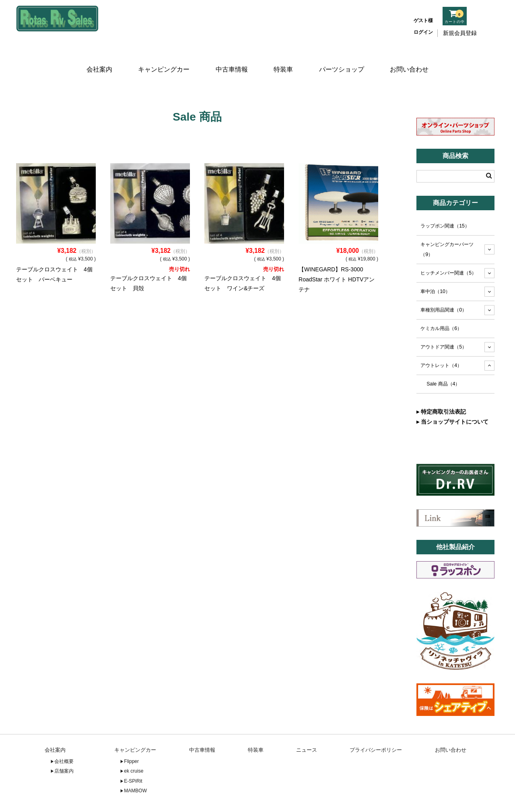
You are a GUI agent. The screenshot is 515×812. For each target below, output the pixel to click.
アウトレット (441, 342)
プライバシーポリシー (376, 727)
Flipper (131, 738)
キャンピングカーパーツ (447, 226)
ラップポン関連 (445, 203)
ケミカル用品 (441, 305)
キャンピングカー (163, 59)
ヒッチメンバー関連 (448, 250)
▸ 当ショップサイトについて (452, 398)
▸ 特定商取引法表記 (441, 388)
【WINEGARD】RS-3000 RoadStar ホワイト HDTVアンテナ (337, 256)
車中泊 (435, 268)
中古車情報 (231, 59)
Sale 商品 (443, 361)
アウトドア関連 (444, 324)
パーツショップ (343, 59)
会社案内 (97, 59)
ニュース (307, 727)
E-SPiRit (133, 758)
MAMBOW (135, 767)
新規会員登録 (460, 33)
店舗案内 (64, 748)
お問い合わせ (412, 59)
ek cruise (134, 748)
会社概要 (64, 738)
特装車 (284, 59)
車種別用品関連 (444, 287)
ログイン (423, 32)
